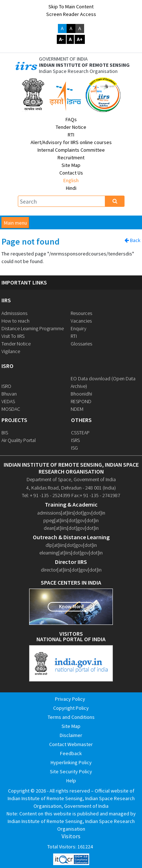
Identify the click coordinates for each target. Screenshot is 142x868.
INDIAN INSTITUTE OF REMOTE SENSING (84, 65)
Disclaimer (71, 735)
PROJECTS (14, 420)
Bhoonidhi (81, 394)
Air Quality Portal (19, 440)
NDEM (77, 409)
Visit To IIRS (13, 336)
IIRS (6, 300)
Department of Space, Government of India (71, 479)
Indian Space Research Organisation (78, 71)
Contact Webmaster (71, 744)
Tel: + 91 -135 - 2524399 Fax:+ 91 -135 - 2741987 (71, 495)
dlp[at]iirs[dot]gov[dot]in (71, 545)
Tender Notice (71, 127)
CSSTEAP (80, 433)
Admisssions (14, 313)
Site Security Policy (71, 771)
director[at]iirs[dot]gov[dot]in (71, 570)
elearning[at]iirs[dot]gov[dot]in (71, 553)
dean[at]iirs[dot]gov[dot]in (71, 528)
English (71, 180)
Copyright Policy (71, 708)
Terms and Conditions (71, 717)
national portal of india (71, 639)
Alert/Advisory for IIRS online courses (71, 142)
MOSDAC (11, 409)
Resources (81, 313)
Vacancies (81, 321)
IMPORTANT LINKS (24, 282)
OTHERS (81, 420)
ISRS (75, 440)
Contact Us (71, 173)
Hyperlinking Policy (71, 762)
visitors (71, 634)
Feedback (71, 753)
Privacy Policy (70, 699)
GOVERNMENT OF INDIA (63, 59)
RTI (71, 135)
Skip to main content (71, 7)
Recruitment (71, 157)
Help (71, 781)
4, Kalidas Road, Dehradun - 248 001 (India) (71, 488)
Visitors (71, 836)
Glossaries (81, 344)
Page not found (31, 242)
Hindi (71, 188)
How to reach (15, 321)
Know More (71, 606)
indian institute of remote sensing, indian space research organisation (71, 468)
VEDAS (8, 401)
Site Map (71, 165)
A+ (80, 39)
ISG (74, 448)
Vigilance (11, 351)
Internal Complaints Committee (71, 150)
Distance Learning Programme (33, 328)
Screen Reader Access (71, 14)
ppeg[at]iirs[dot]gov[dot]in (71, 520)
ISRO (7, 366)
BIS (5, 433)
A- (61, 39)
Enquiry (78, 328)
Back (133, 240)
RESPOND (81, 401)
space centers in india (71, 583)
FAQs (71, 119)
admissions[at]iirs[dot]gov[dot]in (71, 513)
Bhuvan (9, 394)
